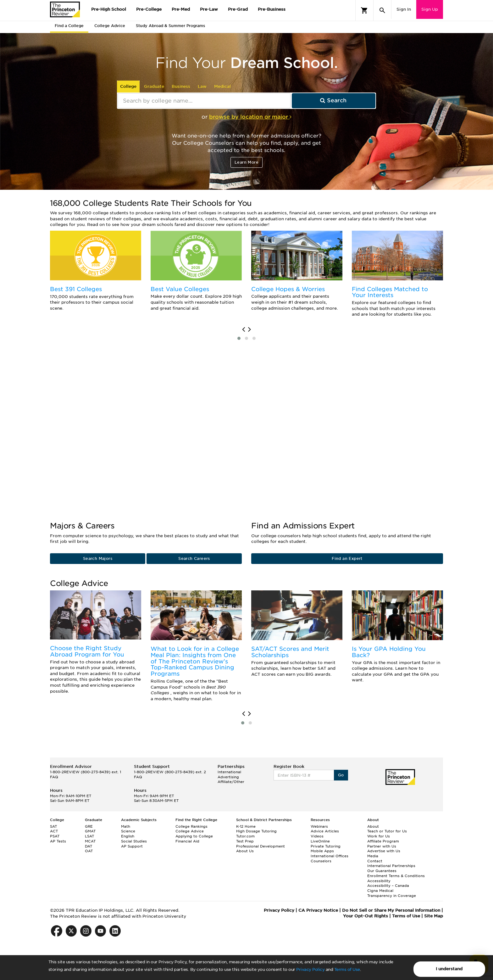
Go (341, 775)
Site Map (434, 916)
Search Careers (194, 558)
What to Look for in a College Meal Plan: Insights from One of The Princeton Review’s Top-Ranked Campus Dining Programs (195, 661)
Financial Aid (187, 841)
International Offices (330, 856)
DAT (89, 846)
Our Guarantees (382, 871)
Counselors (321, 861)
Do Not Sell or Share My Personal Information (391, 910)
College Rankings (191, 826)
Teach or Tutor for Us (387, 831)
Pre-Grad (238, 9)
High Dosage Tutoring (256, 831)
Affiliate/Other (231, 782)
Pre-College (149, 9)
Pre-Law (209, 9)
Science (128, 831)
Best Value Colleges (180, 289)
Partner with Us (382, 846)
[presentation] (244, 329)
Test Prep (245, 841)
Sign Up (430, 9)
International (229, 772)
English (128, 836)
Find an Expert (347, 558)
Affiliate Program (383, 841)
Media (373, 856)
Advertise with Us (384, 851)
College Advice (190, 831)
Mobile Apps (322, 851)
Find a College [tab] (69, 26)
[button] (239, 338)
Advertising (228, 777)
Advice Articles (325, 831)
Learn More (246, 162)
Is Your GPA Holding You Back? (389, 652)
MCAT (90, 841)
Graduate (154, 86)
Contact (375, 861)
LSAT (89, 836)
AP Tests (58, 841)
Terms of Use (347, 969)
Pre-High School (109, 9)
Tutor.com (245, 836)
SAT (53, 826)
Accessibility (379, 881)
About (373, 826)
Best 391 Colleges (76, 289)
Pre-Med (181, 9)
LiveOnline (320, 841)
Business (181, 86)
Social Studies (134, 841)
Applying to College (194, 836)
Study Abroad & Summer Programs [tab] (170, 26)
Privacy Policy (310, 969)
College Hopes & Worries (288, 289)
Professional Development (260, 846)
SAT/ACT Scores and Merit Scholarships (290, 652)
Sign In (404, 9)
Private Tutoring (326, 846)
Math (126, 826)
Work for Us (379, 836)
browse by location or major (250, 117)
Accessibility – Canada (388, 886)
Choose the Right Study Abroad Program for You (87, 651)
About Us (245, 851)
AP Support (132, 846)
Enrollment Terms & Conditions (396, 876)
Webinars (319, 826)
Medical (222, 86)
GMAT (90, 831)
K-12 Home (246, 826)
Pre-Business (272, 9)
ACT (54, 831)
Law (202, 86)
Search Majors (98, 558)
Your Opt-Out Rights (366, 916)
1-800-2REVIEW (86, 772)
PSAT (55, 836)
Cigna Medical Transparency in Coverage (392, 893)
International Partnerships (391, 866)
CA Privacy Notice (318, 910)
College (128, 86)
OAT (89, 851)
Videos (317, 836)
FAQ (54, 777)
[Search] (382, 10)
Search (333, 100)
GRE (89, 826)
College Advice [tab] (110, 26)
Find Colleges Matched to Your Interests (390, 292)
